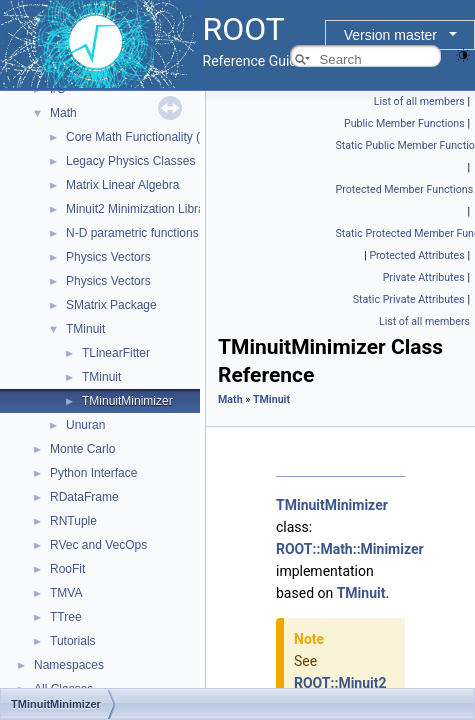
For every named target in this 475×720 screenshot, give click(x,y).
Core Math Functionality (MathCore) (161, 137)
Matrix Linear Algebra (122, 185)
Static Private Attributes (409, 299)
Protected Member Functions (405, 189)
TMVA (66, 593)
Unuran (85, 425)
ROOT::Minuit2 (340, 683)
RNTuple (73, 521)
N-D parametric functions (132, 233)
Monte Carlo (82, 449)
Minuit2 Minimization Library (140, 209)
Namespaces (69, 665)
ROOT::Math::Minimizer (350, 549)
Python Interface (93, 473)
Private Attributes (424, 277)
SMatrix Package (111, 305)
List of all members (419, 101)
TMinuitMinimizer (127, 401)
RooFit (67, 569)
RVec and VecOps (98, 545)
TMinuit (85, 329)
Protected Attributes (416, 255)
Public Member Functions (404, 123)
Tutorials (73, 641)
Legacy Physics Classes (130, 161)
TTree (66, 617)
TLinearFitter (116, 353)
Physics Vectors (108, 257)
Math (63, 113)
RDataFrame (84, 497)
